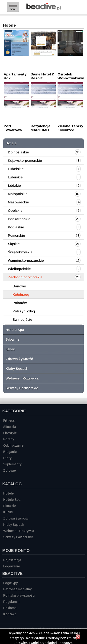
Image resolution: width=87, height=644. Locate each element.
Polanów (20, 303)
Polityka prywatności (19, 595)
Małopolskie (18, 194)
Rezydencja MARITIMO (40, 128)
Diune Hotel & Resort (42, 76)
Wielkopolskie (19, 269)
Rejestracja (12, 560)
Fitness (9, 420)
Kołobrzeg (21, 294)
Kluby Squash (17, 369)
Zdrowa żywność (19, 359)
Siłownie (13, 339)
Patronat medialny (17, 589)
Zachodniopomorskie (25, 277)
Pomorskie (16, 235)
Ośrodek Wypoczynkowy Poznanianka (71, 78)
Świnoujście (22, 319)
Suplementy (12, 464)
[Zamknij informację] (78, 637)
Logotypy (10, 583)
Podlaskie (16, 227)
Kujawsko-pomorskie (25, 160)
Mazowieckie (18, 202)
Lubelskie (16, 169)
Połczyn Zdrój (24, 311)
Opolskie (15, 210)
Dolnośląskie (18, 152)
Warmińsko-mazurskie (26, 260)
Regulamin (11, 602)
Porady (9, 439)
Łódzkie (14, 185)
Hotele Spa (15, 330)
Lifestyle (10, 433)
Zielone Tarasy (70, 126)
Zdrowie (10, 470)
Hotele (11, 143)
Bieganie (10, 452)
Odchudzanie (13, 445)
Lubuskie (15, 177)
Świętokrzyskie (20, 252)
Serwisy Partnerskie (22, 388)
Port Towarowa (13, 128)
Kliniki (11, 349)
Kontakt (10, 614)
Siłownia (10, 427)
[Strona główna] (43, 9)
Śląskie (14, 244)
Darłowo (19, 286)
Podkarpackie (19, 219)
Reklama (10, 608)
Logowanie (12, 566)
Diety (7, 458)
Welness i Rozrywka (22, 378)
